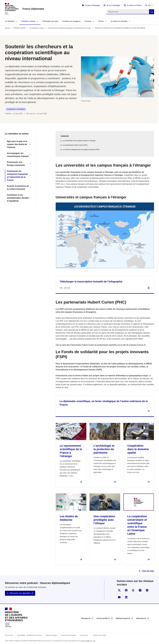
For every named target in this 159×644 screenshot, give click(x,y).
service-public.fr (103, 618)
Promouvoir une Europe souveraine (16, 164)
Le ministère (10, 21)
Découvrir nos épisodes (20, 593)
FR (149, 5)
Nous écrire (84, 635)
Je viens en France (134, 5)
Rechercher (152, 12)
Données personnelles (69, 635)
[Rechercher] (128, 12)
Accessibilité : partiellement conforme (29, 635)
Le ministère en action (37, 28)
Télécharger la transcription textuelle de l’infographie (91, 282)
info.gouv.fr (86, 618)
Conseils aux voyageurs (71, 21)
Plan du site (9, 635)
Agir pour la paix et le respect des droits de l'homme (17, 144)
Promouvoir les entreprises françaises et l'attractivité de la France (69, 28)
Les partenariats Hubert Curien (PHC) (75, 145)
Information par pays (50, 21)
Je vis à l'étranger (113, 5)
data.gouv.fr (141, 618)
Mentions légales (51, 635)
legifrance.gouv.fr (123, 618)
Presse (101, 21)
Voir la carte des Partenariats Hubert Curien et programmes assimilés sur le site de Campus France (99, 345)
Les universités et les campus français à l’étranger (79, 141)
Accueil (7, 28)
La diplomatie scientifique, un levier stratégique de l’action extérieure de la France (104, 403)
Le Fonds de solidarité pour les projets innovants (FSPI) (81, 150)
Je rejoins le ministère (119, 21)
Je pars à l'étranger (92, 5)
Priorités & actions (28, 21)
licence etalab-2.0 (87, 641)
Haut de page (148, 571)
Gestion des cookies (99, 635)
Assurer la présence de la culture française (18, 188)
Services (88, 21)
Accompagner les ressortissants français (18, 155)
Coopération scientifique (16, 109)
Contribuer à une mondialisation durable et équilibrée (18, 198)
